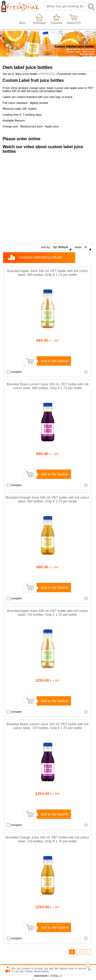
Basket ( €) (74, 23)
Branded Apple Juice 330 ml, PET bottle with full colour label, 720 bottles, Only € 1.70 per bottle (48, 613)
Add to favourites (86, 372)
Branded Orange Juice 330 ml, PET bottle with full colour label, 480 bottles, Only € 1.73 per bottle (47, 499)
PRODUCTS (48, 74)
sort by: (57, 247)
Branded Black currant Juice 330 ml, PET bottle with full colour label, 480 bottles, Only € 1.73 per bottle (48, 386)
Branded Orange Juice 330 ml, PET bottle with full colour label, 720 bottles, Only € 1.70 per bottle (47, 839)
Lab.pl (55, 976)
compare (14, 372)
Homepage (40, 23)
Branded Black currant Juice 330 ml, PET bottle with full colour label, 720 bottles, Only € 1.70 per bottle (48, 726)
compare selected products (40, 257)
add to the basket (54, 361)
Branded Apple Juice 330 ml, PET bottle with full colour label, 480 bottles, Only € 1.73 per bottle (48, 273)
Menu (22, 23)
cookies (44, 971)
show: (84, 247)
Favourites (57, 23)
